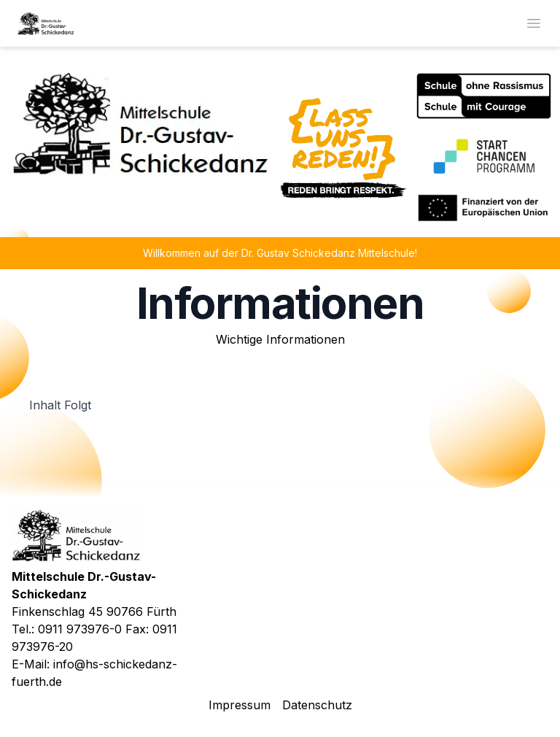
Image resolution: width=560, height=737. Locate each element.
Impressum (240, 705)
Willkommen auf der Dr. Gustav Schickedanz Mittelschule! (280, 253)
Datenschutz (317, 705)
